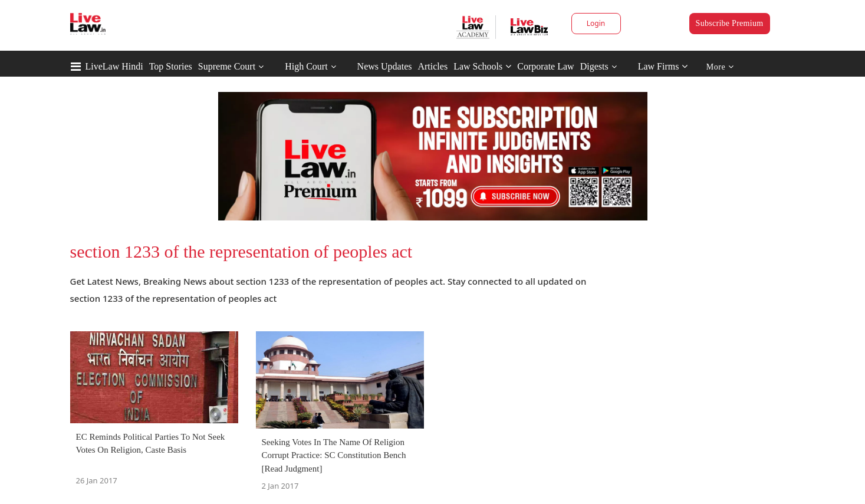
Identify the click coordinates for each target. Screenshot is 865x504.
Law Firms (663, 66)
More (720, 67)
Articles (432, 66)
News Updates (385, 66)
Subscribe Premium (730, 23)
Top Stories (171, 66)
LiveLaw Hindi (114, 66)
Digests (594, 66)
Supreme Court (227, 66)
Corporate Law (545, 66)
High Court (306, 66)
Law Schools (482, 66)
